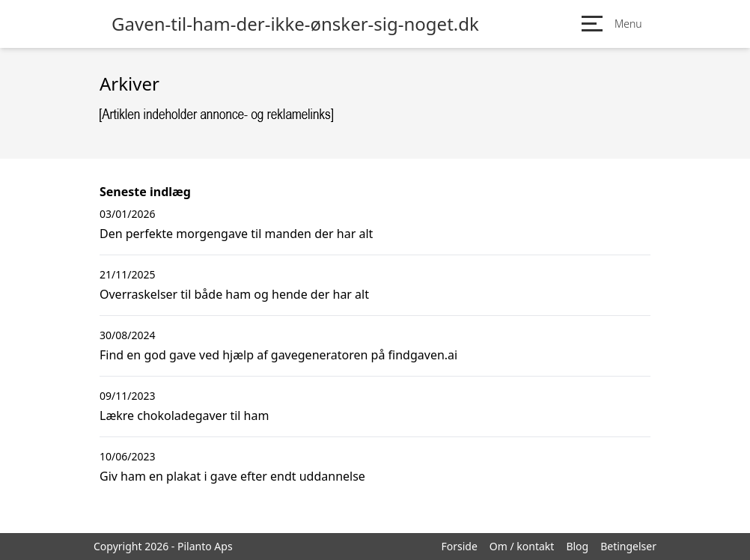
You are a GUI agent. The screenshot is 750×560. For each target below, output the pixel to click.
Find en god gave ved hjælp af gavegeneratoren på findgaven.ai (278, 355)
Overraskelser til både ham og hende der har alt (234, 294)
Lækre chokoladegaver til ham (184, 416)
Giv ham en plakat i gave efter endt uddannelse (232, 476)
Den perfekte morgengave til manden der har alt (236, 234)
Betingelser (628, 546)
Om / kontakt (522, 546)
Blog (577, 546)
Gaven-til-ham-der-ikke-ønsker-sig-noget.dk (295, 24)
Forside (459, 546)
